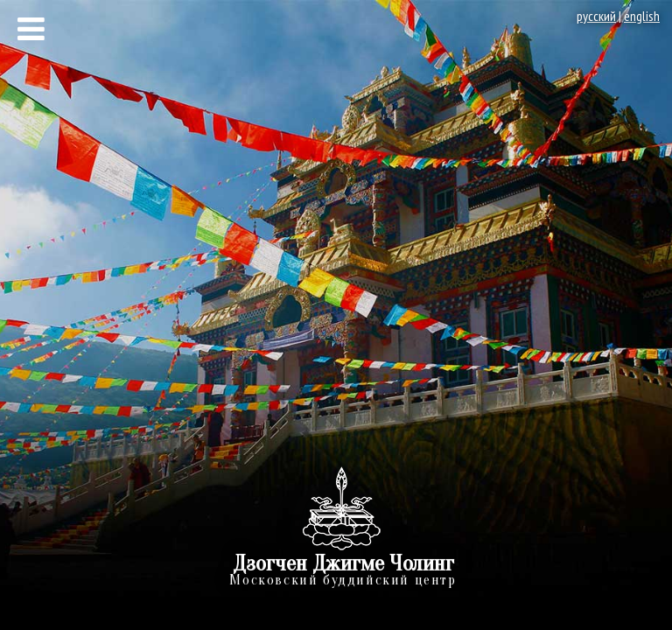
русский (596, 16)
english (642, 16)
